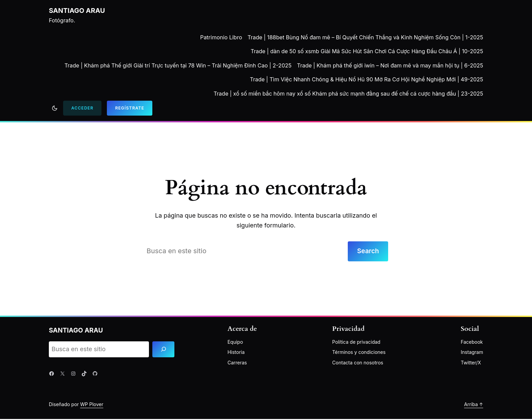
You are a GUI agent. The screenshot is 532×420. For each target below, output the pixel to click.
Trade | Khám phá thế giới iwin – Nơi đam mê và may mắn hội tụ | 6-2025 (390, 65)
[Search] (163, 350)
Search (367, 252)
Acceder (82, 108)
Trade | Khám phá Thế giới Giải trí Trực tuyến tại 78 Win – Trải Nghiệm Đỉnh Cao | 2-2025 (178, 65)
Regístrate (130, 108)
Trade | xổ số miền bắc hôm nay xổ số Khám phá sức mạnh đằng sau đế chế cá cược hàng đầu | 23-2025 (348, 94)
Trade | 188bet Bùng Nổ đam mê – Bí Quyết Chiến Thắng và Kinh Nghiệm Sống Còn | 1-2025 (366, 37)
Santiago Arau (77, 11)
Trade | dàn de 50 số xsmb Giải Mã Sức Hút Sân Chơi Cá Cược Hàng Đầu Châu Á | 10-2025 (367, 51)
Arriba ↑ (474, 405)
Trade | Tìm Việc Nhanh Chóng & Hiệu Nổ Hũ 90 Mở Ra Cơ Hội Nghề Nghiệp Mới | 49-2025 (367, 79)
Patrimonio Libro (221, 37)
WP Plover (92, 405)
